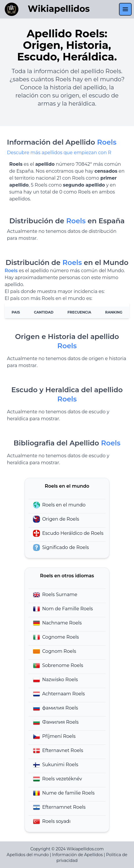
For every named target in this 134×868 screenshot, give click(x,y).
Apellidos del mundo (28, 855)
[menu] (125, 9)
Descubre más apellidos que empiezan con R (59, 153)
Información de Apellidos (77, 855)
